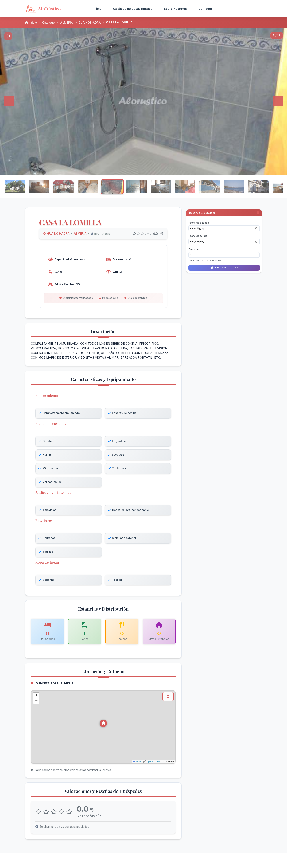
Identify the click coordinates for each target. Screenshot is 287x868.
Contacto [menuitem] (205, 9)
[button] (103, 725)
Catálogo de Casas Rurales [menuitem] (133, 9)
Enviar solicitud (224, 265)
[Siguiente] (278, 101)
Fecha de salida (198, 234)
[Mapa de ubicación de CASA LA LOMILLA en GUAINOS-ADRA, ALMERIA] (103, 728)
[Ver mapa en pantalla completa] (168, 698)
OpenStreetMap (154, 763)
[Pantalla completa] (8, 36)
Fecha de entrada (199, 220)
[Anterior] (9, 101)
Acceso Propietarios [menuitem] (240, 9)
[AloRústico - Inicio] (54, 9)
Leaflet (138, 763)
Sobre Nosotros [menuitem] (175, 9)
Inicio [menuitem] (98, 9)
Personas (194, 247)
